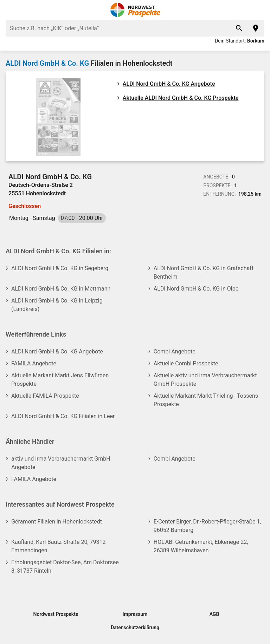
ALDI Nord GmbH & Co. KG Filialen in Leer (63, 416)
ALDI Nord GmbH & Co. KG (47, 63)
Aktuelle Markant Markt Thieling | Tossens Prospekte (206, 400)
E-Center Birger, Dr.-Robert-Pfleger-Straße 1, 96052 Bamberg (207, 526)
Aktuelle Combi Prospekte (186, 363)
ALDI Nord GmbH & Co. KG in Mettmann (61, 289)
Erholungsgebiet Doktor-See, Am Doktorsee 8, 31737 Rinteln (65, 567)
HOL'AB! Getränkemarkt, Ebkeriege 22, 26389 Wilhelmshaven (201, 546)
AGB (214, 614)
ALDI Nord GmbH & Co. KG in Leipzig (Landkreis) (57, 305)
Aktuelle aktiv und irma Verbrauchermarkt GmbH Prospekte (205, 380)
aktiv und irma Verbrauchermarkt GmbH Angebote (61, 463)
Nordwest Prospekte (56, 614)
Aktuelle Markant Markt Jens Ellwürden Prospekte (60, 380)
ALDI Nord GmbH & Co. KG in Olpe (196, 289)
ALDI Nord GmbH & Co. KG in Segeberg (60, 268)
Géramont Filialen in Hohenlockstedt (57, 522)
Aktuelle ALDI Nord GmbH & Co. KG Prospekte (181, 98)
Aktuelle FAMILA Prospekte (45, 396)
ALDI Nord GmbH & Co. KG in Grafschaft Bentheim (204, 272)
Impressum (135, 614)
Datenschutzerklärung (135, 627)
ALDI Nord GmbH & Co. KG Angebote (169, 84)
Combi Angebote (175, 352)
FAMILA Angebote (34, 363)
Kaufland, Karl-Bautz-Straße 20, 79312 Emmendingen (58, 546)
